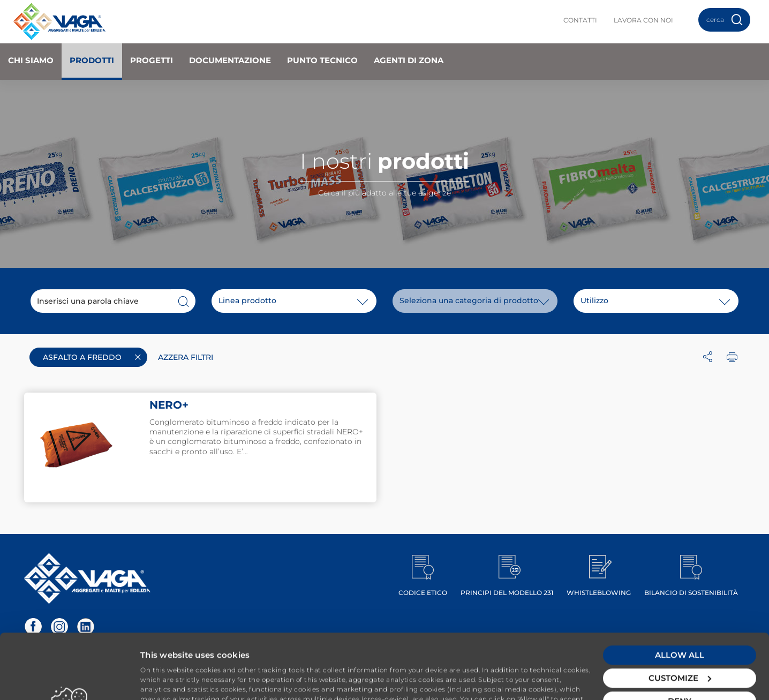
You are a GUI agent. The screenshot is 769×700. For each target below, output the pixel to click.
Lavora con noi (643, 20)
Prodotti (92, 60)
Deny (680, 636)
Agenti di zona (409, 60)
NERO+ (169, 405)
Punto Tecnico (322, 60)
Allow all (680, 590)
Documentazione (230, 60)
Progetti (152, 60)
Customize (680, 613)
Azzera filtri (186, 357)
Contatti (580, 20)
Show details (167, 679)
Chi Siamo (31, 60)
